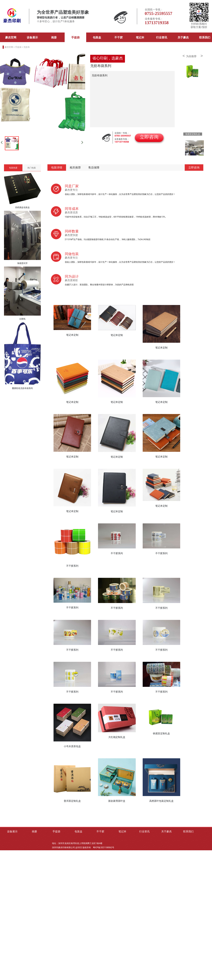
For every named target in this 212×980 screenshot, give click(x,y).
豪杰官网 (11, 37)
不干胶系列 (72, 566)
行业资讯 (162, 37)
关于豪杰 (183, 37)
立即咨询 (194, 168)
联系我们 (188, 832)
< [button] (184, 56)
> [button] (202, 56)
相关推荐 (75, 168)
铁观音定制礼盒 (161, 733)
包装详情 (57, 168)
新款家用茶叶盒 (117, 801)
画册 (54, 37)
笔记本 (140, 37)
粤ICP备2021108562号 (104, 848)
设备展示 (32, 37)
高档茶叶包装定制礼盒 (161, 801)
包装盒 (97, 37)
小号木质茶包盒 (72, 746)
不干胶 (119, 37)
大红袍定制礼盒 (117, 737)
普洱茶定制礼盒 (72, 801)
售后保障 (94, 168)
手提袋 (75, 37)
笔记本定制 (72, 335)
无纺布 (27, 47)
